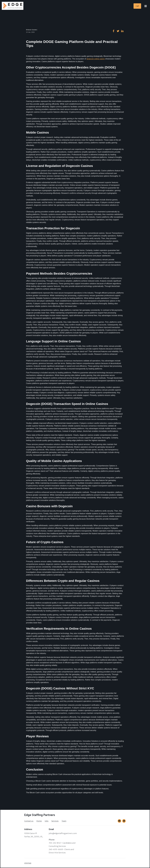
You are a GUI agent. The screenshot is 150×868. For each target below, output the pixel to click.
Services (55, 821)
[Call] (137, 6)
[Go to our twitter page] (118, 31)
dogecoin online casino (96, 59)
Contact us (29, 821)
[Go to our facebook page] (114, 31)
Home (39, 821)
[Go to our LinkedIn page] (124, 821)
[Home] (13, 6)
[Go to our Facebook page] (119, 821)
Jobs (47, 821)
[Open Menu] (146, 6)
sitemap (28, 863)
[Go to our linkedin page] (122, 31)
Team (64, 821)
